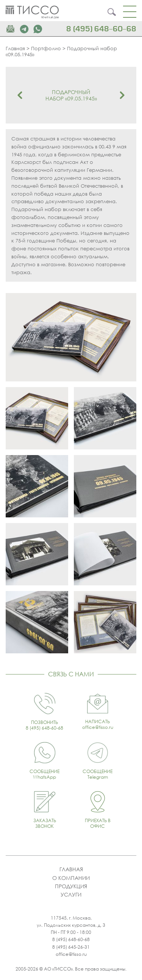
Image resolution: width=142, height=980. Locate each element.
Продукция (71, 886)
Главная (15, 48)
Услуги (71, 894)
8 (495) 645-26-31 (71, 947)
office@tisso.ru (71, 954)
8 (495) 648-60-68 (101, 29)
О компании (71, 878)
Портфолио (46, 48)
